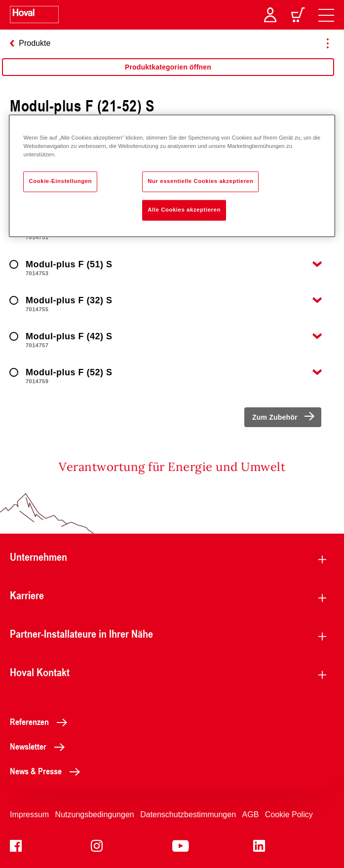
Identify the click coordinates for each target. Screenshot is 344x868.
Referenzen (41, 722)
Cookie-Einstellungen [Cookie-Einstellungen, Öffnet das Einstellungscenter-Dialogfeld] (60, 181)
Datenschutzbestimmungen (188, 814)
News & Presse (48, 771)
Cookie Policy (289, 814)
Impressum (29, 814)
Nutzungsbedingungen (95, 814)
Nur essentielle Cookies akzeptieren (200, 181)
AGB (251, 814)
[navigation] (326, 15)
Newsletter (40, 746)
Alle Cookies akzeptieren (184, 210)
